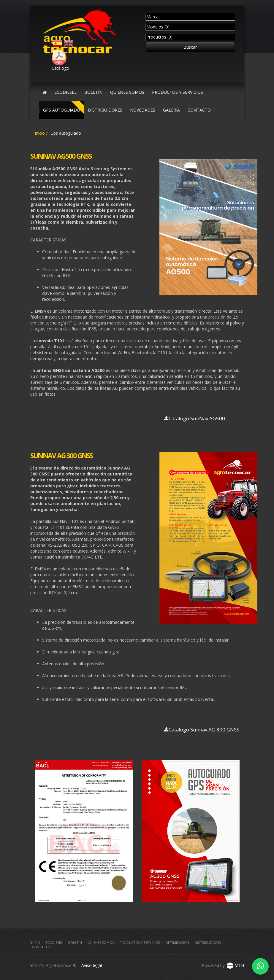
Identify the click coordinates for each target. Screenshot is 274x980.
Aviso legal (92, 965)
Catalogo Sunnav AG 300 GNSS (202, 730)
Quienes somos (101, 942)
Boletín (75, 942)
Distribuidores (208, 942)
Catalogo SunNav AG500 (194, 418)
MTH (235, 965)
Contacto (41, 947)
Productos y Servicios (140, 942)
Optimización (177, 942)
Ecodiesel (54, 942)
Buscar (190, 47)
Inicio (40, 133)
